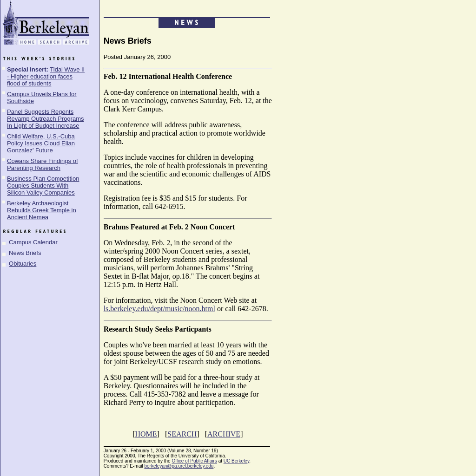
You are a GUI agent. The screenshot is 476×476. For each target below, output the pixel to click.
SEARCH (182, 434)
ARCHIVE (224, 434)
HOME (146, 434)
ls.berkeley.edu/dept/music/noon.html (159, 309)
